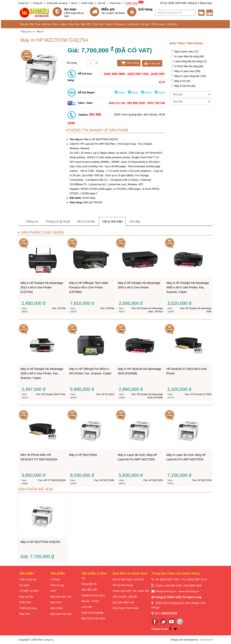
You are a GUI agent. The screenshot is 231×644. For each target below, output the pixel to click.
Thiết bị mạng (158, 24)
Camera (109, 24)
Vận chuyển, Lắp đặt (125, 597)
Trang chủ (23, 3)
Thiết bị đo (172, 24)
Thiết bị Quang (28, 608)
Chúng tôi (38, 3)
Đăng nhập (206, 3)
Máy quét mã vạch (61, 614)
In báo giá (152, 63)
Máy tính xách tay (61, 597)
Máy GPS (86, 24)
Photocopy (120, 24)
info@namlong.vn (166, 591)
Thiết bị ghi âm (28, 579)
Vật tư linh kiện (112, 221)
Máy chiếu (74, 24)
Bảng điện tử (89, 584)
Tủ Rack (55, 579)
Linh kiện (87, 607)
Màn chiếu (57, 608)
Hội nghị (145, 24)
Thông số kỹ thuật (58, 221)
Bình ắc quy (57, 585)
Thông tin (32, 221)
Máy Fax (46, 24)
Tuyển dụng (131, 3)
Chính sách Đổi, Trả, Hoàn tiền (131, 591)
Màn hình (56, 602)
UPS (53, 591)
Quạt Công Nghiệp (92, 613)
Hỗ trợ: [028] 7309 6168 (173, 3)
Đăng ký (193, 3)
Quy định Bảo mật (123, 602)
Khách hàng (87, 3)
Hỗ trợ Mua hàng (123, 585)
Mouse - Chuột (90, 601)
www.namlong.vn (189, 591)
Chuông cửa (133, 24)
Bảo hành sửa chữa (93, 618)
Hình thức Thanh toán (126, 608)
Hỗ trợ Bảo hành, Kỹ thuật (128, 579)
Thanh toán (115, 3)
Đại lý (74, 3)
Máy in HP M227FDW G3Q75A (119, 140)
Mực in (56, 24)
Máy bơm (25, 614)
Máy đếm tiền (89, 590)
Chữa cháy (98, 24)
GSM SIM (25, 602)
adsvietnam (207, 640)
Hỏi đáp (135, 221)
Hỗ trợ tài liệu (86, 221)
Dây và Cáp (26, 597)
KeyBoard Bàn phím (93, 595)
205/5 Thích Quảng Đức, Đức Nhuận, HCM (139, 115)
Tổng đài (24, 24)
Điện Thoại (35, 24)
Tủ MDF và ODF (29, 591)
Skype (120, 93)
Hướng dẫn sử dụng (57, 3)
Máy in (64, 24)
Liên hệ (101, 3)
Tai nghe (24, 585)
